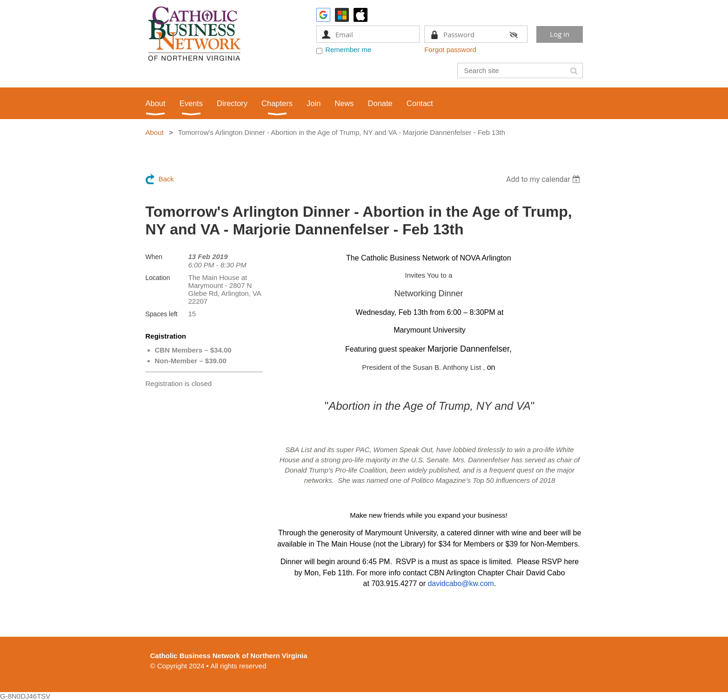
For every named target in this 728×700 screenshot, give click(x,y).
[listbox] (544, 179)
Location (158, 278)
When (154, 257)
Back (166, 179)
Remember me (348, 50)
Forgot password (450, 50)
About (155, 132)
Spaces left (162, 314)
